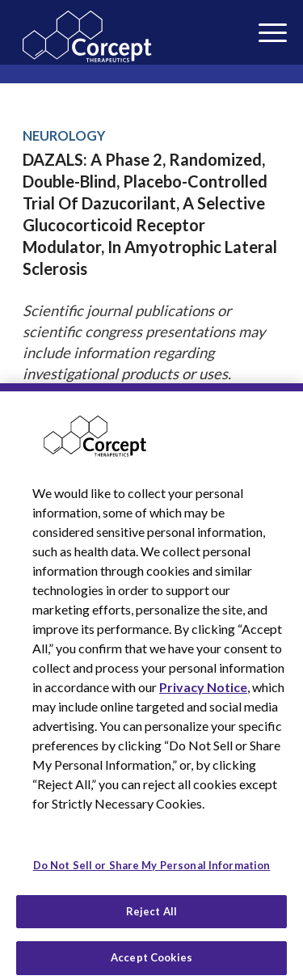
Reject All (151, 919)
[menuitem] (248, 23)
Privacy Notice (203, 695)
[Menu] (248, 23)
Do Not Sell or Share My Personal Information (152, 873)
